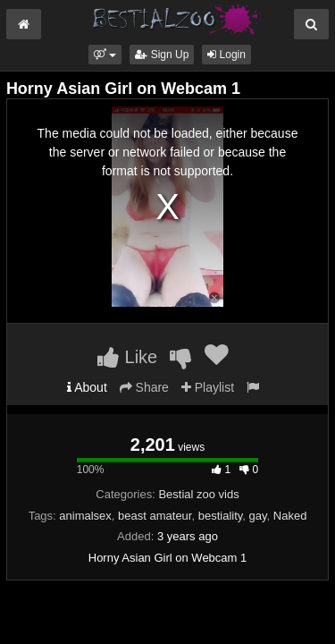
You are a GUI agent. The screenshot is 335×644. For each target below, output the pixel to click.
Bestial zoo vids (198, 494)
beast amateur (155, 516)
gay (258, 516)
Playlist (208, 387)
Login (226, 55)
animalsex (85, 516)
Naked (290, 516)
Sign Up (162, 55)
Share (144, 387)
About (87, 387)
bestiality (221, 516)
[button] (105, 55)
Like (127, 357)
